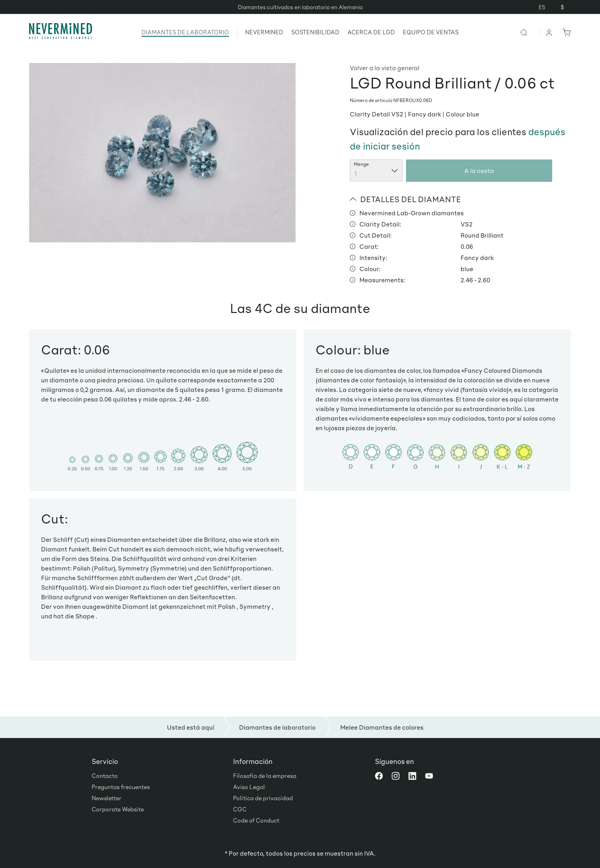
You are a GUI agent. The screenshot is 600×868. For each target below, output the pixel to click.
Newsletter (107, 798)
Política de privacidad (263, 798)
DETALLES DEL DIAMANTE (405, 199)
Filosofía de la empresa (265, 775)
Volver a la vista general (385, 68)
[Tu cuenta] (549, 32)
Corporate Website (118, 809)
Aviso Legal (249, 787)
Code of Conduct (256, 820)
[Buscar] (530, 32)
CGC (240, 809)
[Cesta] (565, 32)
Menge (361, 164)
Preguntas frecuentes (121, 787)
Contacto (105, 775)
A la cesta (479, 170)
